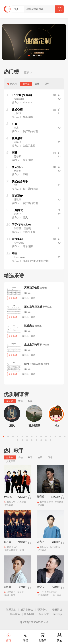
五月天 (7, 542)
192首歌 (55, 497)
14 (65, 436)
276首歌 (22, 497)
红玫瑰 (41, 505)
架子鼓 (26, 84)
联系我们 (11, 610)
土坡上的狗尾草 (33, 345)
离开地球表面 (11, 550)
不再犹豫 (22, 502)
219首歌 (22, 542)
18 (32, 440)
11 (51, 436)
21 (46, 440)
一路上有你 (56, 595)
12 (55, 436)
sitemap (57, 614)
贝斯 (47, 84)
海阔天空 (11, 502)
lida (56, 425)
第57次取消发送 (33, 307)
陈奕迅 (38, 326)
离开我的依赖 (32, 288)
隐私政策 (15, 614)
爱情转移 (59, 502)
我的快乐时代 (46, 502)
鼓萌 (33, 298)
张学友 (41, 587)
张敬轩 (7, 587)
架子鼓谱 (13, 298)
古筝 (40, 457)
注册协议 (57, 610)
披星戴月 (11, 592)
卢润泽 (46, 345)
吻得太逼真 (10, 595)
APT (27, 364)
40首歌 (56, 542)
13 (60, 436)
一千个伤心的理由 (49, 592)
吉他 (37, 84)
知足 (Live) (12, 547)
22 (51, 440)
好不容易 (42, 550)
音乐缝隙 (34, 425)
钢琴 (30, 401)
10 (46, 436)
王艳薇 (43, 288)
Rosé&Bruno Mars (39, 364)
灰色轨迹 (9, 505)
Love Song (55, 547)
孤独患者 (29, 326)
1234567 (44, 547)
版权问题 (29, 614)
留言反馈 (44, 614)
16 (22, 440)
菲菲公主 (47, 307)
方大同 (41, 542)
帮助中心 (42, 610)
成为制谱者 (27, 610)
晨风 (12, 425)
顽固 (22, 550)
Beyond (8, 497)
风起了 (20, 592)
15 (18, 440)
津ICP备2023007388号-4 (34, 622)
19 (36, 440)
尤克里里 (11, 461)
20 (41, 440)
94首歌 (56, 587)
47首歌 (23, 587)
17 (27, 440)
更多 (28, 72)
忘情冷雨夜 (43, 595)
